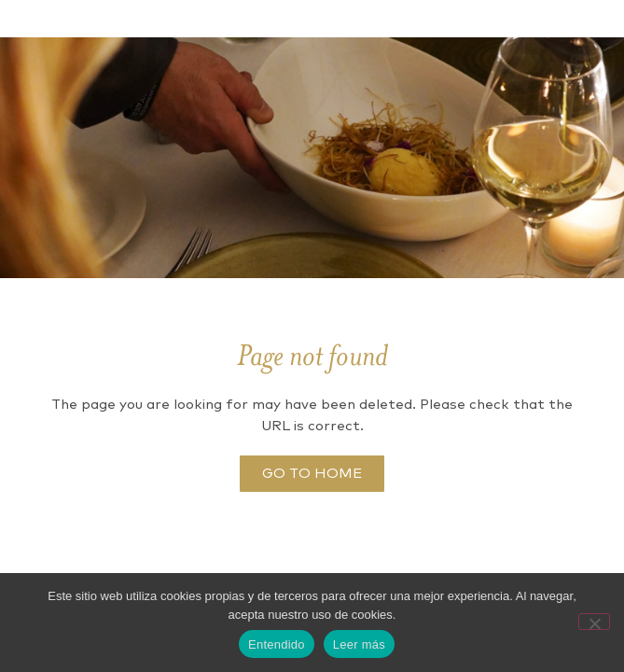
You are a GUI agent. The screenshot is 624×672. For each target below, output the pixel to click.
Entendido (277, 644)
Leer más (359, 644)
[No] (594, 622)
